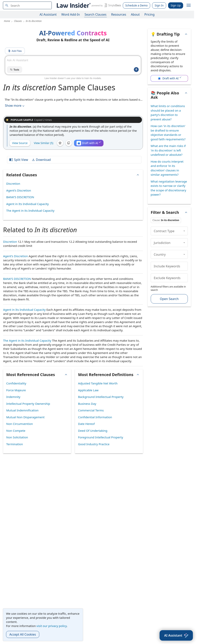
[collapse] (184, 231)
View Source (20, 143)
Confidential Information (95, 417)
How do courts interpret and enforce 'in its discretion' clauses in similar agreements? (167, 168)
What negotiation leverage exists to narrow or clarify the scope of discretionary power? (169, 188)
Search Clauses (95, 14)
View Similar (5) (44, 143)
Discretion (13, 184)
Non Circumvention (20, 424)
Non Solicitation (17, 437)
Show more (15, 106)
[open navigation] (189, 5)
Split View (19, 160)
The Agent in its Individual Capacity (30, 210)
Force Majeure (16, 390)
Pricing (150, 14)
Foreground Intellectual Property (101, 437)
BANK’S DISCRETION (20, 197)
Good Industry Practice (94, 444)
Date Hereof (86, 424)
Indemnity (13, 397)
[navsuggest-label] (27, 5)
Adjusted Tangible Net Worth (98, 383)
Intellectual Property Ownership (28, 404)
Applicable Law (88, 390)
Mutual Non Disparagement (25, 417)
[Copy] (69, 143)
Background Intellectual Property (101, 397)
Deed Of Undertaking (93, 431)
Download (41, 160)
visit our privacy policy (52, 626)
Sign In (159, 5)
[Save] (60, 143)
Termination (15, 444)
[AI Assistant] (176, 635)
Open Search (169, 299)
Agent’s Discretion (19, 190)
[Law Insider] (88, 5)
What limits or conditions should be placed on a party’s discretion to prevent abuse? (168, 113)
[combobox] (27, 5)
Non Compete (16, 431)
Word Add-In (71, 14)
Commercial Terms (91, 410)
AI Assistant (48, 14)
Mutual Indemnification (22, 410)
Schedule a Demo (137, 5)
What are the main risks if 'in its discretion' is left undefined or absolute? (168, 150)
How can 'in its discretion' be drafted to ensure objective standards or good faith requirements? (168, 133)
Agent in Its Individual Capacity (28, 204)
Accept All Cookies (23, 634)
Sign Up (176, 5)
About (135, 14)
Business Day (87, 404)
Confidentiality (16, 383)
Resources (119, 14)
